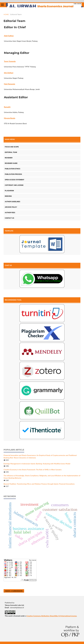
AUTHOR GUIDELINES (12, 202)
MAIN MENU (10, 139)
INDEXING (8, 196)
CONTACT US (9, 218)
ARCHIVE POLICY (11, 207)
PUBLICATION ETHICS (12, 169)
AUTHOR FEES (10, 213)
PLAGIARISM (9, 191)
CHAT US (8, 265)
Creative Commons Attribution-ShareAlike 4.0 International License (52, 616)
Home (6, 14)
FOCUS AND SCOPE (12, 147)
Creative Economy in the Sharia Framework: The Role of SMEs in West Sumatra (33, 470)
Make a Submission (14, 591)
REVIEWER (9, 158)
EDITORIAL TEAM (11, 152)
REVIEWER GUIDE (11, 163)
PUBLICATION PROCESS (13, 174)
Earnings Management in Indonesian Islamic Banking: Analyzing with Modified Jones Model (37, 464)
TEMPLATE (9, 231)
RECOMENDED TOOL (13, 300)
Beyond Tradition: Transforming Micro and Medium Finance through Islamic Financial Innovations (39, 484)
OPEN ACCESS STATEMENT (14, 180)
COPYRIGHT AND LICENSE (14, 185)
